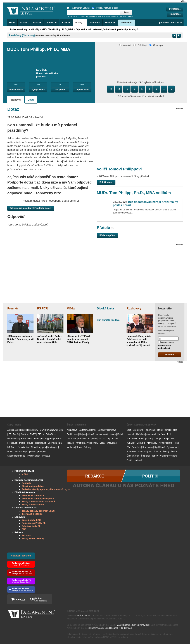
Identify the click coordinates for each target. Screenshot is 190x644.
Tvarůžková (80, 443)
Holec (174, 430)
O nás (25, 474)
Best (129, 430)
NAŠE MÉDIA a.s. (86, 616)
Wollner (172, 456)
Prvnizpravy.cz (22, 452)
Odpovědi (80, 29)
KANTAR (84, 16)
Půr (128, 447)
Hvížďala (140, 434)
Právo (10, 452)
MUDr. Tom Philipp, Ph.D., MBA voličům (134, 193)
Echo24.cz (51, 434)
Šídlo (129, 456)
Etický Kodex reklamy (33, 539)
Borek (93, 430)
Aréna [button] (37, 23)
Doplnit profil (82, 90)
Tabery (155, 456)
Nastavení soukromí (21, 556)
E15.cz (41, 434)
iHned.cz (13, 443)
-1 (127, 89)
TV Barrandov (34, 456)
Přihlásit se (175, 9)
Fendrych (149, 430)
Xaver (79, 447)
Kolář (156, 439)
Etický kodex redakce (33, 486)
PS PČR (42, 308)
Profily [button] (80, 23)
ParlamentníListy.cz (78, 8)
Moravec (72, 439)
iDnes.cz (58, 439)
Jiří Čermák (126, 628)
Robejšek (136, 447)
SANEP (123, 16)
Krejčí (171, 439)
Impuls (22, 443)
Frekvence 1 (27, 439)
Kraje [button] (66, 23)
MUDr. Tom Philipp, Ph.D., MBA (57, 29)
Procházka (104, 439)
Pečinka (168, 443)
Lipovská (141, 443)
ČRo (61, 430)
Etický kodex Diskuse (33, 505)
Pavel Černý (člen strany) (22, 35)
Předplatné (127, 23)
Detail (31, 100)
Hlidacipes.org (41, 439)
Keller (142, 439)
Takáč (70, 443)
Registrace (175, 14)
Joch (169, 434)
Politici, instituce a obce (105, 8)
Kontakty (26, 483)
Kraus (113, 434)
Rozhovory (134, 308)
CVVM (70, 16)
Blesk (23, 430)
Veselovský (92, 443)
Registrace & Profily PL (34, 523)
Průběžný (140, 45)
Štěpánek (146, 456)
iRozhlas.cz (40, 443)
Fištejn (159, 430)
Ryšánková (172, 447)
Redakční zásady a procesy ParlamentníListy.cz (46, 489)
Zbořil (129, 460)
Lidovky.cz (52, 443)
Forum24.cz (13, 439)
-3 (111, 89)
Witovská (111, 443)
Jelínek (162, 434)
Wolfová (71, 447)
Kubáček (131, 443)
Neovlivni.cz (23, 447)
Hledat (126, 12)
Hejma (83, 434)
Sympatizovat (38, 90)
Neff (161, 443)
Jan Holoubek (112, 628)
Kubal (120, 434)
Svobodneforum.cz (16, 456)
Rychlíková (160, 447)
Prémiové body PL (31, 526)
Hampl (167, 430)
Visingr (163, 456)
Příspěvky (16, 100)
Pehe (176, 443)
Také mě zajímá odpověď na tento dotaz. (31, 208)
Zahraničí (95, 23)
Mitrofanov (152, 443)
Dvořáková (138, 430)
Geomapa (156, 45)
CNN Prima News (48, 430)
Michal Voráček (97, 628)
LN (60, 443)
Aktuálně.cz (13, 430)
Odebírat (169, 355)
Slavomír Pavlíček (141, 625)
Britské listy (33, 430)
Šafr (150, 452)
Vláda (71, 308)
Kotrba (163, 439)
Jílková (91, 434)
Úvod (12, 23)
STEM (130, 16)
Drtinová (112, 430)
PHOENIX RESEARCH (108, 16)
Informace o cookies (32, 514)
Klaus (149, 439)
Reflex (33, 452)
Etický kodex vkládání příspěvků (38, 502)
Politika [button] (51, 23)
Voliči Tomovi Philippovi (119, 169)
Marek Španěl (123, 625)
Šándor (157, 452)
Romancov (148, 447)
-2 (119, 89)
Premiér (13, 308)
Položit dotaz (16, 90)
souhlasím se (166, 345)
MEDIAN (93, 16)
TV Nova (46, 456)
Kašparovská (102, 434)
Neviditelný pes (38, 447)
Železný (88, 447)
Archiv (24, 23)
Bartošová (84, 430)
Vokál (102, 443)
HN (51, 439)
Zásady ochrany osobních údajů (38, 511)
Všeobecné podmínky (33, 495)
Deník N (24, 434)
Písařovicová (84, 439)
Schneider (131, 452)
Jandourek (151, 434)
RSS (24, 529)
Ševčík (174, 452)
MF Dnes (12, 447)
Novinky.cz (52, 447)
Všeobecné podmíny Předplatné (38, 499)
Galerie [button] (110, 23)
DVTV (33, 434)
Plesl (94, 439)
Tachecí (114, 439)
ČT (10, 434)
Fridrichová (72, 434)
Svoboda (142, 452)
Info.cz (30, 443)
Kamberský (132, 439)
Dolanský (102, 430)
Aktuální (125, 45)
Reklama (26, 535)
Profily (36, 29)
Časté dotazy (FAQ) (32, 520)
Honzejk (130, 434)
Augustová (72, 430)
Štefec (136, 456)
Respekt (42, 452)
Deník (16, 434)
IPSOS (76, 16)
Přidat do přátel (107, 235)
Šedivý (166, 452)
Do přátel (60, 90)
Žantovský (139, 460)
